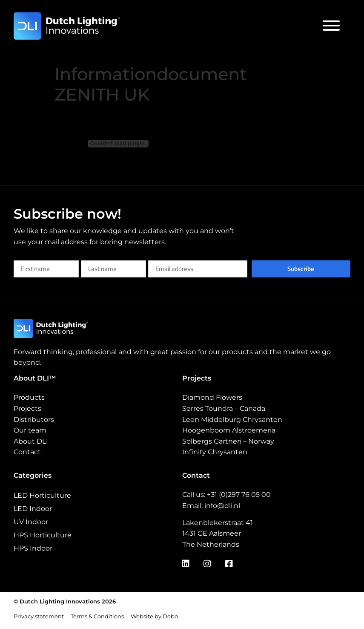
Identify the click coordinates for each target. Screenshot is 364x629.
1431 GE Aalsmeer (212, 533)
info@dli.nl (222, 506)
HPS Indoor (33, 548)
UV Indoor (31, 522)
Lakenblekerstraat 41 (218, 523)
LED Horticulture (42, 495)
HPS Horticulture (43, 535)
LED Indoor (33, 509)
